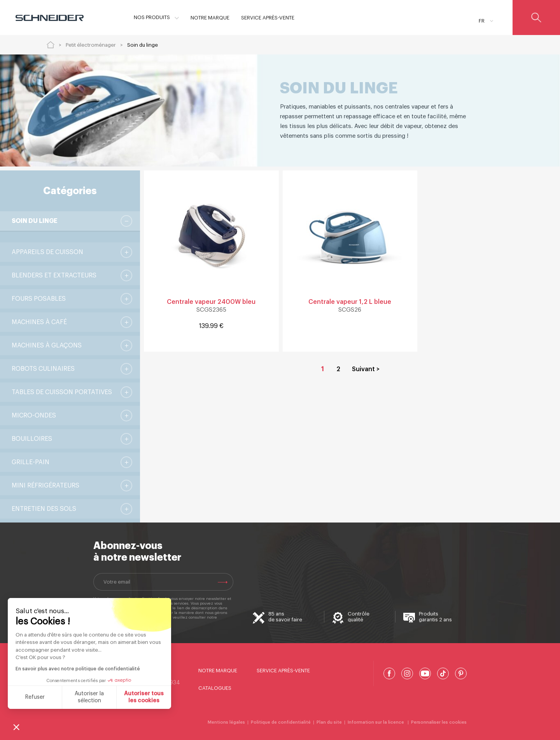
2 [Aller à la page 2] (338, 369)
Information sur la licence (376, 722)
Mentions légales (226, 722)
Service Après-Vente (283, 671)
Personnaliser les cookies (439, 722)
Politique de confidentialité (119, 622)
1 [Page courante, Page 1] (323, 369)
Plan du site (329, 722)
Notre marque (218, 671)
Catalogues (215, 688)
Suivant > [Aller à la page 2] (366, 369)
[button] (16, 727)
